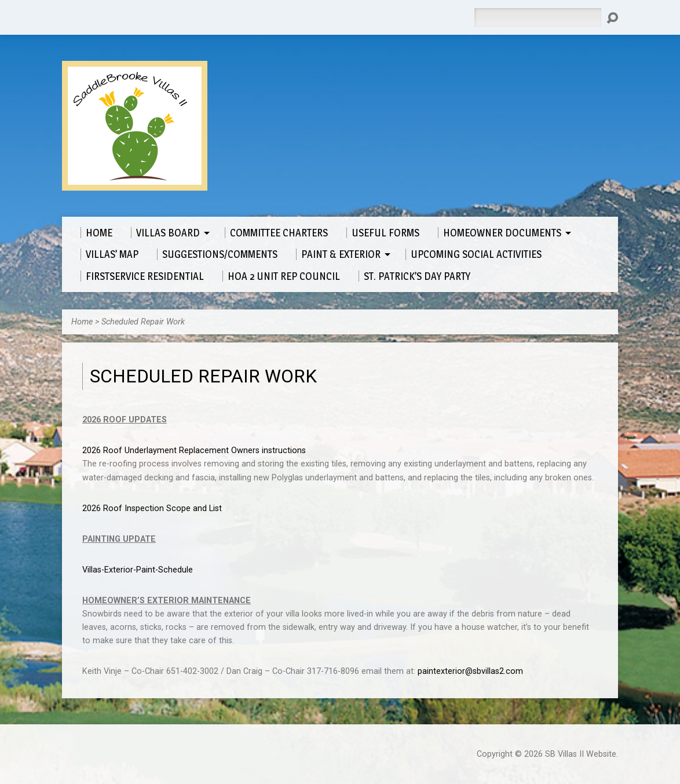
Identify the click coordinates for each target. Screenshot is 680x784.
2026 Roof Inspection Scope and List (152, 508)
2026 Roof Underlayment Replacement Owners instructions (194, 451)
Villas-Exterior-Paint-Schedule (138, 570)
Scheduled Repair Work (143, 322)
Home (82, 322)
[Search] (538, 17)
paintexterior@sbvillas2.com (470, 671)
